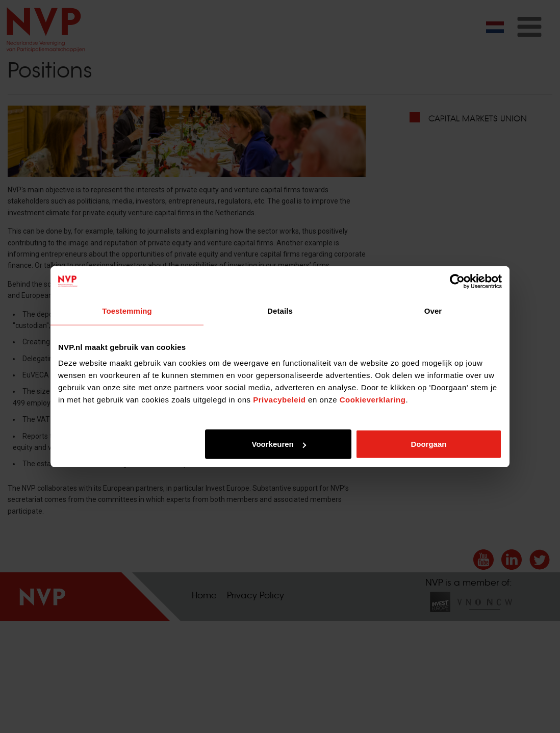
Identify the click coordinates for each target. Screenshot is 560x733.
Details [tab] (280, 310)
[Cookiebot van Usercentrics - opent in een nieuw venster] (457, 281)
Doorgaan (428, 444)
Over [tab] (433, 310)
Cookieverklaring (373, 400)
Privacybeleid (279, 400)
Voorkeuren (278, 444)
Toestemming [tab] (127, 310)
